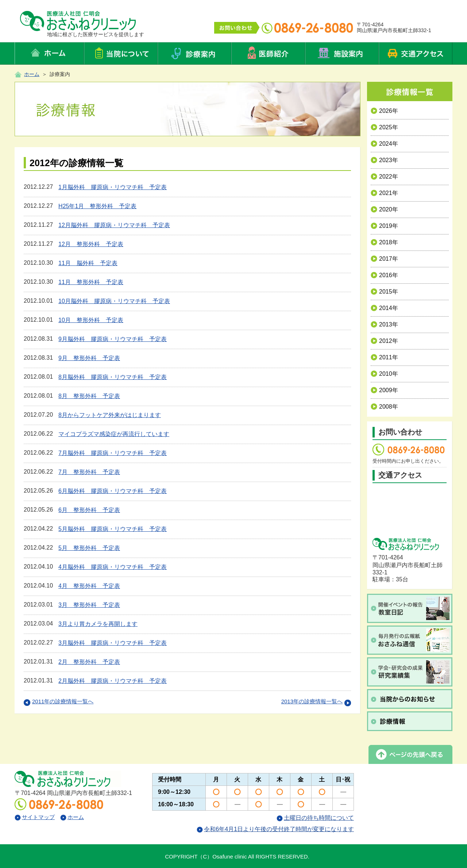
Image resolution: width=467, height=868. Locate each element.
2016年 (384, 275)
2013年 (384, 324)
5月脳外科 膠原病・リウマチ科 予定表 (113, 529)
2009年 (384, 390)
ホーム (32, 74)
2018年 (384, 242)
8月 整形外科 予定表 (89, 396)
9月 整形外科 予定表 (89, 358)
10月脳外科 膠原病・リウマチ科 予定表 (114, 301)
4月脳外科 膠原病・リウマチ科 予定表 (113, 567)
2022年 (384, 177)
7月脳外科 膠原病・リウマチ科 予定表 (113, 453)
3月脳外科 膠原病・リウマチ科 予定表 (113, 643)
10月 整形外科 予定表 (91, 320)
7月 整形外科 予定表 (89, 472)
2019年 (384, 226)
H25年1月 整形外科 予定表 (97, 206)
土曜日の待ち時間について (315, 818)
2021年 (384, 193)
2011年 (384, 357)
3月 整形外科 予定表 (89, 605)
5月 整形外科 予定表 (89, 548)
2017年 (384, 259)
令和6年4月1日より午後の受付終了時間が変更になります (275, 829)
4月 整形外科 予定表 (89, 586)
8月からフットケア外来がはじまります (110, 415)
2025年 (384, 127)
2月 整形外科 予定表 (89, 662)
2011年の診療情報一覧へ (59, 701)
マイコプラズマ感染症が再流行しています (114, 434)
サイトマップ (35, 817)
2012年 (384, 341)
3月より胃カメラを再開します (98, 624)
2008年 (384, 407)
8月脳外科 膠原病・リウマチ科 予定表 (113, 377)
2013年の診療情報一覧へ (316, 701)
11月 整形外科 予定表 (91, 282)
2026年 (384, 111)
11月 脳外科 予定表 (88, 263)
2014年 (384, 308)
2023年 (384, 160)
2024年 (384, 144)
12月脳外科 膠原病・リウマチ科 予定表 (114, 225)
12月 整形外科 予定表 (91, 244)
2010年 (384, 374)
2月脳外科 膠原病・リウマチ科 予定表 (113, 681)
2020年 (384, 209)
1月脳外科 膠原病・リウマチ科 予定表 (113, 187)
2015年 (384, 292)
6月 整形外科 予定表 (89, 510)
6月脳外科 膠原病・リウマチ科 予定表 (113, 491)
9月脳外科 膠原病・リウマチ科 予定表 (113, 339)
